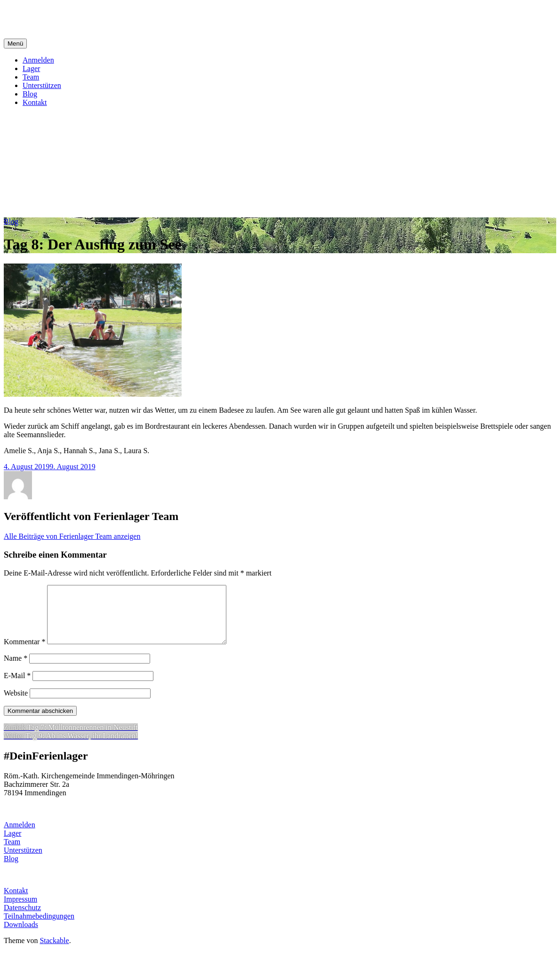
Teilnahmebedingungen (39, 927)
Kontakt (35, 102)
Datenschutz (22, 919)
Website (16, 704)
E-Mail (17, 687)
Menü (15, 44)
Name (16, 669)
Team (31, 77)
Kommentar (24, 653)
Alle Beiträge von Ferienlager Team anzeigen (72, 536)
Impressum (20, 910)
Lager (31, 68)
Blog (30, 94)
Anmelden (38, 60)
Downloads (21, 936)
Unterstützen (42, 85)
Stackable (54, 952)
